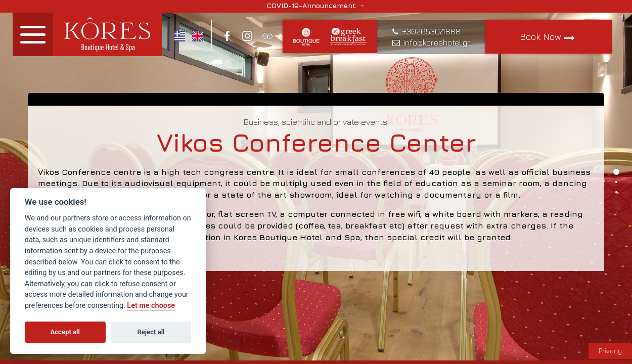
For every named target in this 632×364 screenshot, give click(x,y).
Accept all (65, 332)
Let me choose (151, 306)
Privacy (610, 351)
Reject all (151, 332)
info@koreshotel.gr (437, 42)
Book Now (549, 37)
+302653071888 (431, 31)
